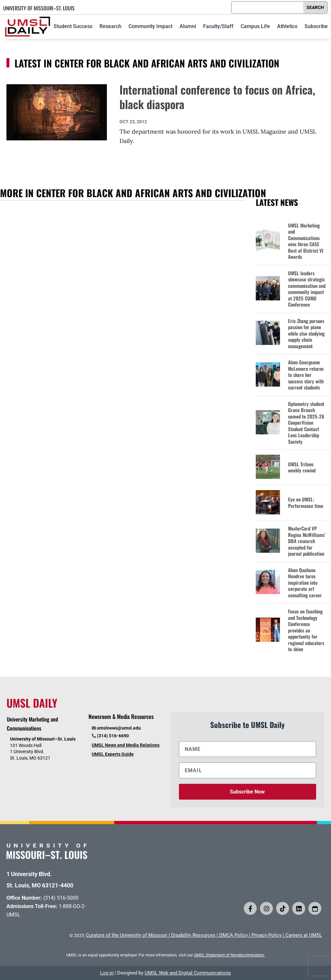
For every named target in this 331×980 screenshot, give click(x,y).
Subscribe (316, 26)
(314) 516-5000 (61, 898)
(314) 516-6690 (113, 736)
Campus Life (255, 26)
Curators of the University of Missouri (127, 935)
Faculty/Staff (218, 26)
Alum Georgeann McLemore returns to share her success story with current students (306, 375)
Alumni (188, 26)
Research (110, 26)
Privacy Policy (267, 935)
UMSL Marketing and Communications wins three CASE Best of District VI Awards (306, 241)
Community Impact (150, 26)
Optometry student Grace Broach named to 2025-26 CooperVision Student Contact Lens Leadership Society (306, 423)
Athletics (287, 26)
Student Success (73, 26)
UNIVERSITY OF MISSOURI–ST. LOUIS (39, 8)
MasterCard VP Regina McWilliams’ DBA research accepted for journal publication (307, 541)
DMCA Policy (233, 935)
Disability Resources (193, 935)
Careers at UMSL (304, 935)
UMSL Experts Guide (113, 754)
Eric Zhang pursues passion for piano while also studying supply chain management (306, 334)
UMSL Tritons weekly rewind (302, 467)
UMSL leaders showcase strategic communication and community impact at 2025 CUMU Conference (307, 289)
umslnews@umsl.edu (119, 728)
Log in (107, 973)
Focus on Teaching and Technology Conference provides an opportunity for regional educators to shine (306, 630)
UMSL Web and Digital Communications (188, 973)
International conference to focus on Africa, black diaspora (217, 97)
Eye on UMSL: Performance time (306, 503)
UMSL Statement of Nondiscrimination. (229, 955)
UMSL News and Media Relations (126, 745)
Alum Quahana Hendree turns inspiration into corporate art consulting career (305, 583)
